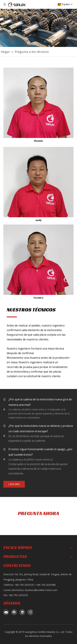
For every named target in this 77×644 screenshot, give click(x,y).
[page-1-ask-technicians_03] (38, 182)
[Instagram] (30, 612)
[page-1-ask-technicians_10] (38, 260)
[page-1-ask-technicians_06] (38, 103)
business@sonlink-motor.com (41, 590)
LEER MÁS (14, 484)
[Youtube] (6, 612)
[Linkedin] (22, 612)
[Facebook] (14, 612)
